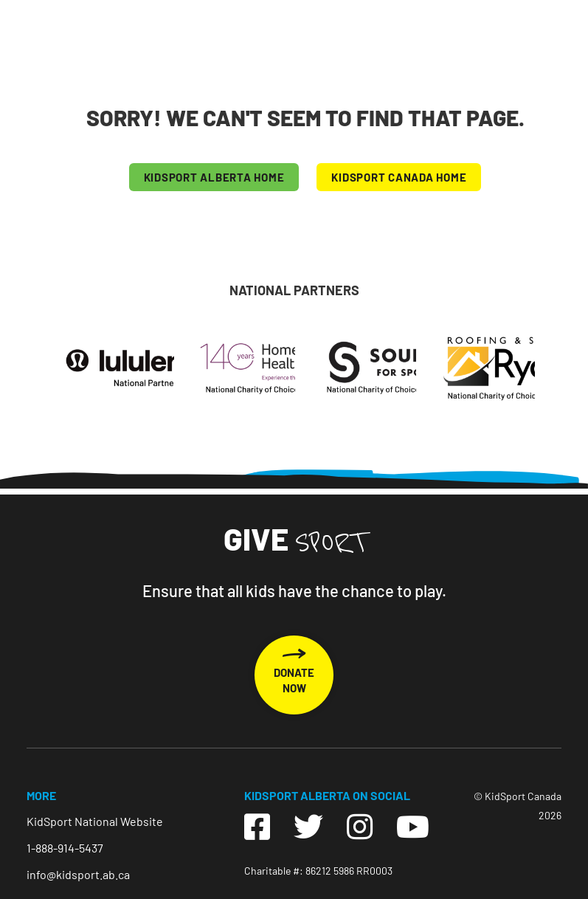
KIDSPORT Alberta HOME (214, 177)
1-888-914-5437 (65, 848)
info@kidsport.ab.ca (78, 874)
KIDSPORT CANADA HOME (399, 177)
